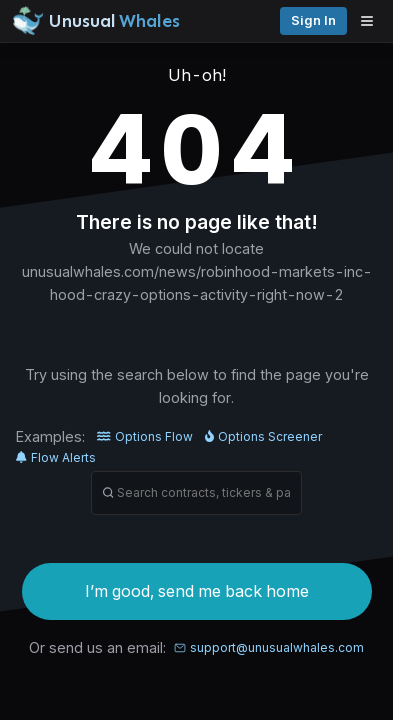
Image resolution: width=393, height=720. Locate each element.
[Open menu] (372, 21)
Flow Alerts (56, 457)
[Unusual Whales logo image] (96, 21)
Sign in (313, 20)
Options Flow (145, 436)
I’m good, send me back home (197, 591)
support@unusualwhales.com (269, 647)
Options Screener (263, 436)
